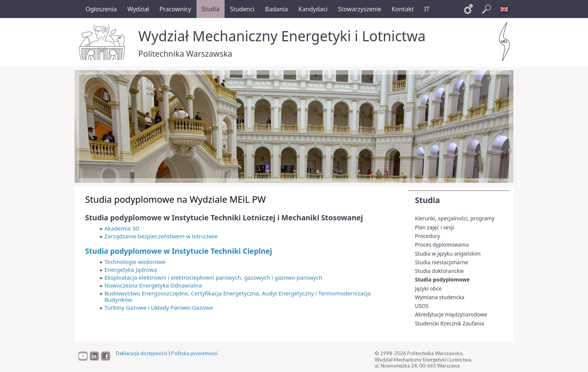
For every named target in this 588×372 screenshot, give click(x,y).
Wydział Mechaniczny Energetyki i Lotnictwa (282, 36)
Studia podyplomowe (442, 279)
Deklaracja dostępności (142, 353)
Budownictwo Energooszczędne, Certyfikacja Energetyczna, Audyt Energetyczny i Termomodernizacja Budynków (238, 296)
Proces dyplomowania (442, 245)
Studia (427, 200)
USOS (422, 306)
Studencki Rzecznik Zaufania (450, 323)
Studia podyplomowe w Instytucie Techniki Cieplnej (178, 251)
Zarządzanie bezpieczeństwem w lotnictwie (161, 236)
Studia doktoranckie (439, 271)
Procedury (428, 236)
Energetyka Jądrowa (131, 270)
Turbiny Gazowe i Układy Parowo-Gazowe (159, 307)
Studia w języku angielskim (448, 254)
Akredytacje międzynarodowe (451, 314)
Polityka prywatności (194, 353)
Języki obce (428, 288)
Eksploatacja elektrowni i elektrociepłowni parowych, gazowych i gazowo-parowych (214, 277)
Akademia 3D (122, 228)
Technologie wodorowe (135, 262)
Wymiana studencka (440, 297)
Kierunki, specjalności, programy (455, 218)
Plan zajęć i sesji (435, 227)
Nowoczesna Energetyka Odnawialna (153, 285)
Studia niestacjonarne (442, 262)
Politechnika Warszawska (185, 53)
